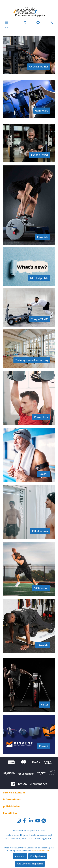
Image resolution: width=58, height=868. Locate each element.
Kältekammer (40, 531)
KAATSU (44, 474)
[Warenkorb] (7, 28)
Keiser (45, 705)
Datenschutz (20, 830)
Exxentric (43, 237)
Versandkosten (13, 839)
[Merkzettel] (38, 23)
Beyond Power (40, 155)
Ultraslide (42, 645)
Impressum (33, 830)
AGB (43, 830)
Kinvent (44, 746)
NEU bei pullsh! (39, 278)
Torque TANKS (40, 319)
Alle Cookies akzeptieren (30, 864)
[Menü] (7, 23)
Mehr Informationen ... (42, 851)
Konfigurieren (38, 856)
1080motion (41, 588)
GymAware (42, 111)
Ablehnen (20, 856)
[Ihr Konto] (51, 23)
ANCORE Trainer (39, 67)
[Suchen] (25, 23)
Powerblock (41, 417)
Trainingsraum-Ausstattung (32, 360)
